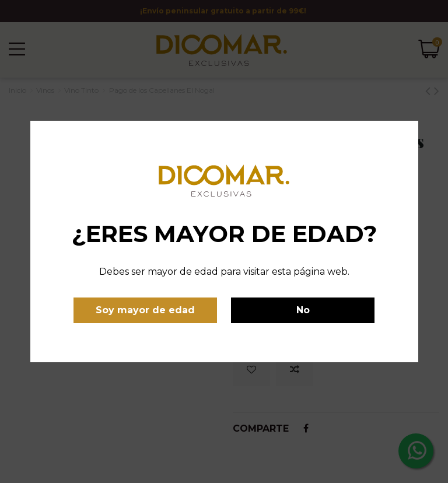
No (303, 310)
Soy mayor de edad (145, 310)
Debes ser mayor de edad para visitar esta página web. (224, 272)
